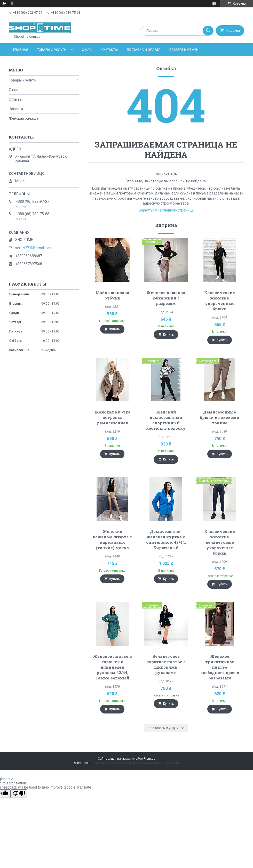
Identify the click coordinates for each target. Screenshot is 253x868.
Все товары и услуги (164, 728)
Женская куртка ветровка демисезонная (112, 417)
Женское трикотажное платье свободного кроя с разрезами (220, 667)
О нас (87, 50)
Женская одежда (24, 118)
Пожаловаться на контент (110, 763)
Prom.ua (149, 759)
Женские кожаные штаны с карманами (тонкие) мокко (112, 540)
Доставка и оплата (144, 50)
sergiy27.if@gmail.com (34, 248)
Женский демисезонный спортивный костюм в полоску (166, 420)
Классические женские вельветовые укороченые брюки (220, 542)
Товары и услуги (52, 50)
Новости (16, 109)
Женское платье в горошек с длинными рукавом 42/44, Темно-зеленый (112, 667)
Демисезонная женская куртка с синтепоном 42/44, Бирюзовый (166, 540)
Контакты (109, 50)
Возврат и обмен (184, 50)
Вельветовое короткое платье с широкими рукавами (166, 664)
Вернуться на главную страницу (166, 210)
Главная (21, 50)
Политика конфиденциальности (155, 763)
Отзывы (15, 99)
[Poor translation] (19, 794)
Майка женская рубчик (112, 295)
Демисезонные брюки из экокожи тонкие (220, 417)
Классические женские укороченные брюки (220, 301)
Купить (115, 329)
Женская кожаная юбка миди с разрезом (166, 298)
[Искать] (208, 31)
